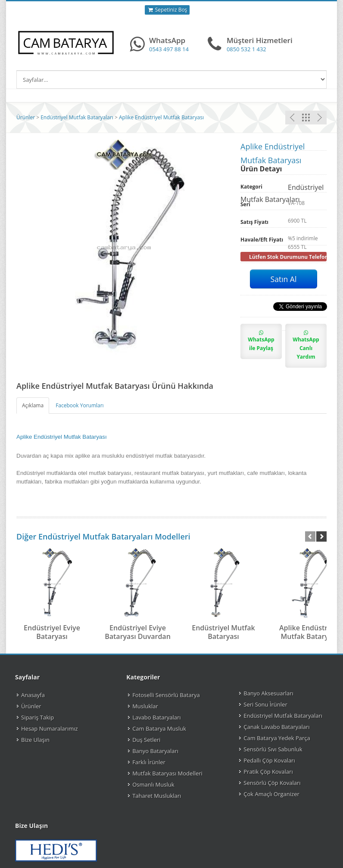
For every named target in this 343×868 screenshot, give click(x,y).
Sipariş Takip (37, 717)
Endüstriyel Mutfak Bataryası (223, 632)
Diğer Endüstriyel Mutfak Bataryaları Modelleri (103, 536)
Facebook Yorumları (80, 405)
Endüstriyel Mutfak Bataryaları (77, 117)
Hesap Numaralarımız (50, 728)
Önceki (320, 118)
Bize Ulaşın (35, 740)
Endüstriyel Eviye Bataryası (52, 632)
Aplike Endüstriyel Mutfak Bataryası (161, 117)
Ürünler (26, 117)
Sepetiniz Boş (167, 10)
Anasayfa (33, 695)
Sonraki (292, 118)
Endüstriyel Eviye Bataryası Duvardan (138, 632)
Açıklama (33, 405)
